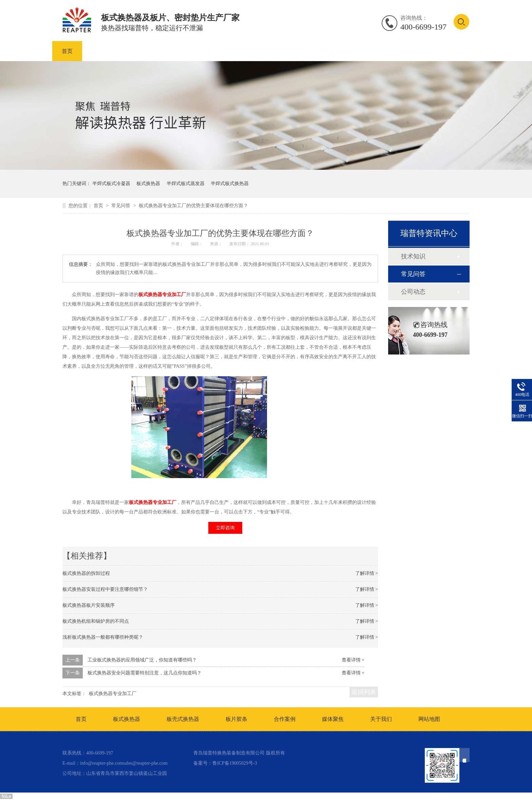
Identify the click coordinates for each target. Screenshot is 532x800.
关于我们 (381, 719)
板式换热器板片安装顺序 (89, 605)
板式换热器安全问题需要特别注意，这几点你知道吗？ (145, 673)
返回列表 (364, 692)
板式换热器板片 (249, 51)
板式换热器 (146, 51)
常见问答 (121, 206)
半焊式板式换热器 (230, 184)
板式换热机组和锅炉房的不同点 (96, 621)
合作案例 (366, 51)
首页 (67, 51)
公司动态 (413, 292)
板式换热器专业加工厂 (162, 295)
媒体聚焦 (333, 719)
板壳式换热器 (195, 51)
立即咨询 (225, 528)
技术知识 (413, 256)
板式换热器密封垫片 (311, 51)
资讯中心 (406, 51)
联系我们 (447, 51)
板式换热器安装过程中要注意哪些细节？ (105, 589)
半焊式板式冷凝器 (111, 184)
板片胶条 (236, 719)
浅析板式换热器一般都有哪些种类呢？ (103, 637)
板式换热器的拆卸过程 (86, 573)
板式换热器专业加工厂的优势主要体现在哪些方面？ (193, 206)
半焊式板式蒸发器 (186, 184)
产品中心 (102, 51)
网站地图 (429, 719)
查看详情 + (353, 660)
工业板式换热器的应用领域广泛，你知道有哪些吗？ (142, 660)
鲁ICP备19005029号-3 (235, 763)
